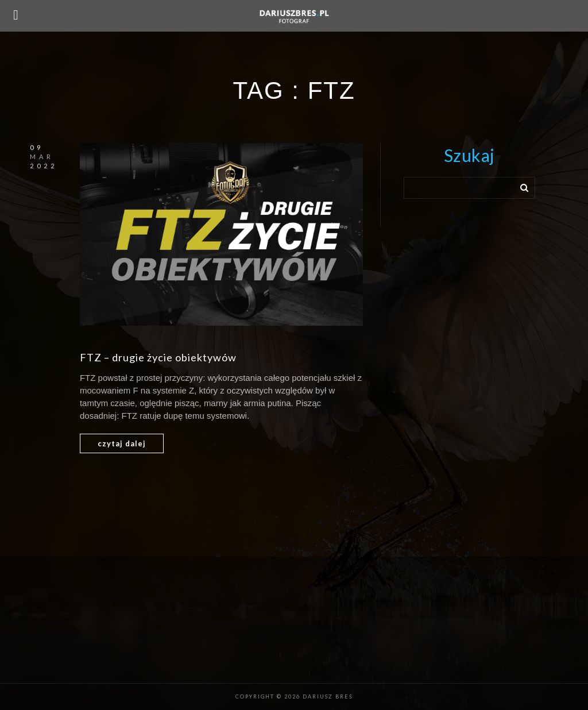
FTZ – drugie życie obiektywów (158, 357)
